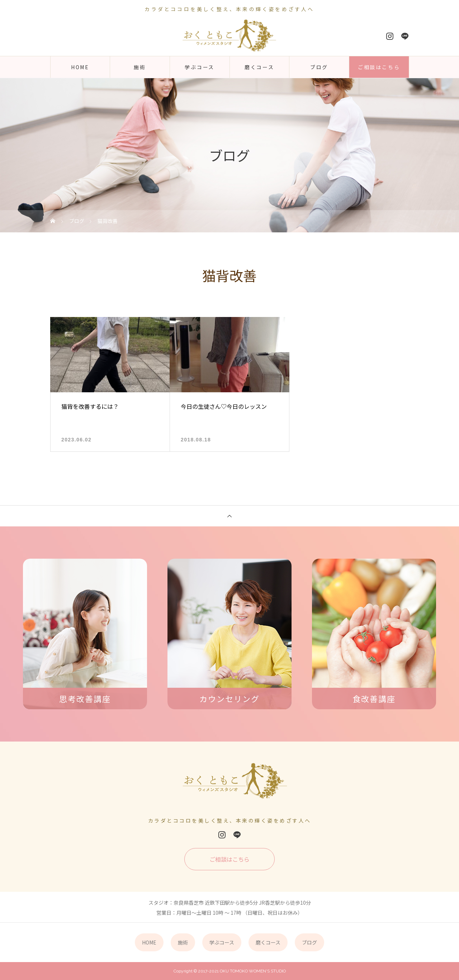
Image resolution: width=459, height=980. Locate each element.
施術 (140, 67)
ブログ (319, 67)
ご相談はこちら (379, 67)
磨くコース (259, 67)
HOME (80, 67)
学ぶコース (200, 67)
